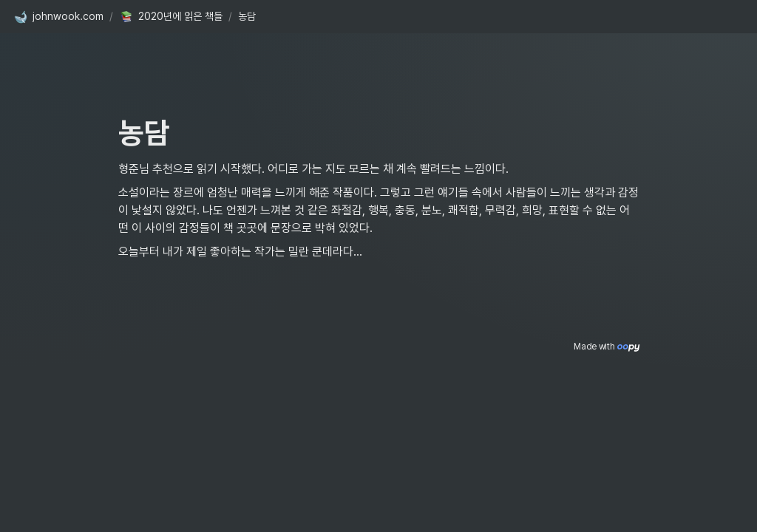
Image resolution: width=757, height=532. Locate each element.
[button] (58, 17)
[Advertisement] (378, 493)
